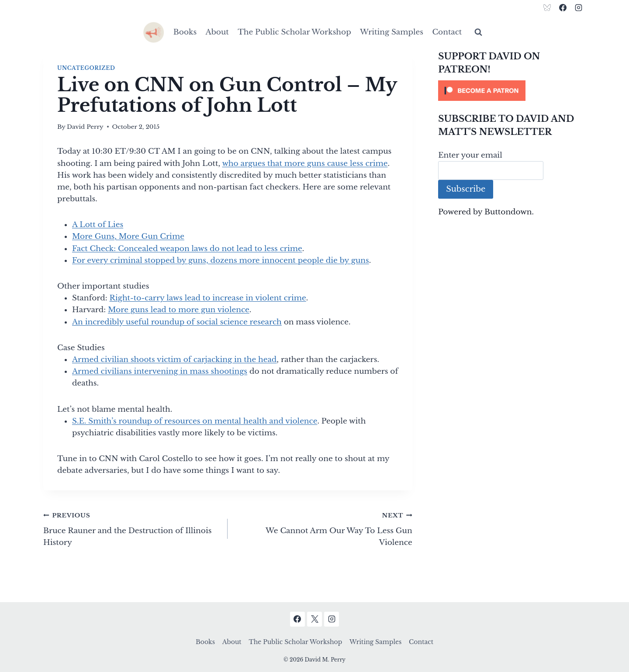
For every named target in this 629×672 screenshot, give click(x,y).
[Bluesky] (547, 7)
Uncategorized (86, 68)
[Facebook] (563, 7)
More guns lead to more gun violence (179, 310)
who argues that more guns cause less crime (305, 164)
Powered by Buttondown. (486, 212)
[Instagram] (578, 7)
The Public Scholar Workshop (294, 32)
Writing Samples (392, 32)
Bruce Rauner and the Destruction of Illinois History (132, 528)
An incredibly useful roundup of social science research (177, 322)
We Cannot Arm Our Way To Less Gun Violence (323, 528)
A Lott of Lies (98, 225)
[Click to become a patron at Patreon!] (512, 91)
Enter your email (470, 155)
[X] (314, 619)
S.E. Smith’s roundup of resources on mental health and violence (195, 421)
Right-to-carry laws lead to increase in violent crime (208, 298)
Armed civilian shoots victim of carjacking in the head (174, 360)
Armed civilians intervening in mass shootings (160, 371)
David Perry (85, 127)
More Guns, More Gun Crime (128, 236)
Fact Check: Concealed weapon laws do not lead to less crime (187, 249)
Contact (447, 32)
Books (185, 32)
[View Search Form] (478, 32)
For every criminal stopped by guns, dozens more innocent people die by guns (221, 260)
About (217, 32)
